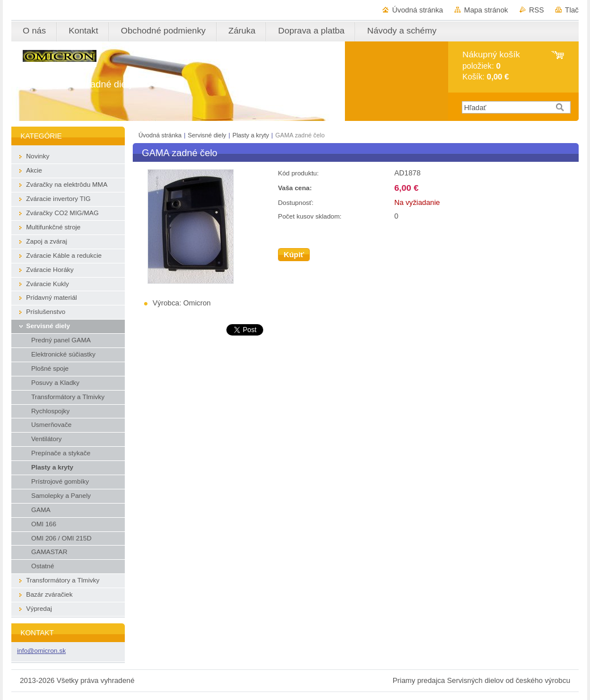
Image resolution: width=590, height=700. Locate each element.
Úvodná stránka (418, 10)
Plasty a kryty (252, 135)
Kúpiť (294, 255)
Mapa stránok (486, 10)
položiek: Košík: (491, 66)
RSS (537, 10)
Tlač (572, 10)
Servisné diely (208, 135)
